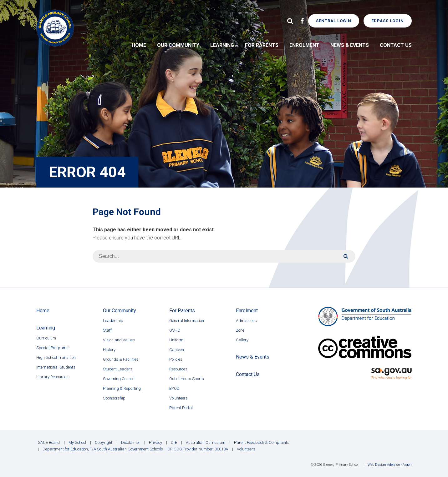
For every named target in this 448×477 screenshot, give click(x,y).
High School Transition (56, 357)
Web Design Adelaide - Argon (390, 465)
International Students (56, 367)
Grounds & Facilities (121, 359)
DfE (174, 442)
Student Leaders (118, 369)
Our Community (178, 45)
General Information (187, 321)
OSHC (175, 330)
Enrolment (304, 45)
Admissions (246, 321)
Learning (222, 45)
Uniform (176, 340)
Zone (240, 330)
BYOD (174, 388)
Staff (107, 330)
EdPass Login (388, 21)
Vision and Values (119, 340)
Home (139, 45)
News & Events (350, 45)
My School (77, 442)
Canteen (177, 350)
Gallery (242, 340)
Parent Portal (181, 408)
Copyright (104, 442)
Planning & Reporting (122, 388)
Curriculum (46, 338)
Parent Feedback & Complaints (262, 442)
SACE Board (49, 442)
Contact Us (396, 45)
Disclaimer (131, 442)
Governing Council (119, 379)
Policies (176, 359)
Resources (178, 369)
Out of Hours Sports (187, 379)
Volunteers (178, 398)
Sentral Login (334, 21)
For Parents (262, 45)
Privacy (155, 442)
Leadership (113, 321)
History (109, 350)
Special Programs (52, 348)
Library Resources (52, 377)
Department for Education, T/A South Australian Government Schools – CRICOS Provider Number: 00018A (135, 449)
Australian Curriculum (206, 442)
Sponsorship (114, 398)
